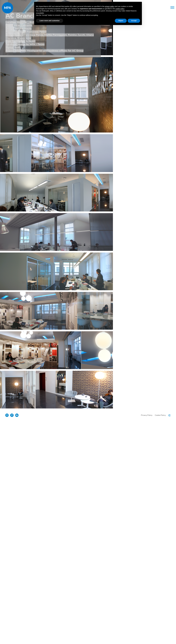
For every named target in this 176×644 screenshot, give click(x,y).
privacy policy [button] (110, 6)
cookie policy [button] (120, 9)
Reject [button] (121, 21)
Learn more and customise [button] (49, 21)
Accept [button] (134, 21)
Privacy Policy (145, 637)
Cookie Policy (159, 637)
